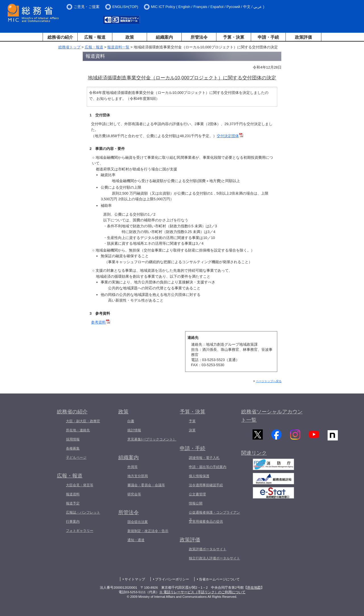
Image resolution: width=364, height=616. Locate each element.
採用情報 (73, 439)
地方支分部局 (138, 476)
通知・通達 (136, 540)
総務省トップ (69, 47)
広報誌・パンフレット (83, 512)
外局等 (133, 467)
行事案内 (73, 522)
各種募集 (73, 448)
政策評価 (303, 37)
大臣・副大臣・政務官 (83, 421)
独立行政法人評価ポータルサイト (214, 558)
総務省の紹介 (60, 37)
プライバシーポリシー (172, 579)
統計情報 (134, 430)
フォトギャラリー (80, 531)
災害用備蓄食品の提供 (206, 522)
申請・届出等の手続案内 (208, 467)
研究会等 (134, 494)
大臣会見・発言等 (80, 485)
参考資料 (101, 322)
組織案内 (164, 37)
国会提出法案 (138, 522)
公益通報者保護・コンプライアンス (214, 516)
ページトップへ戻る (269, 381)
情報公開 (196, 503)
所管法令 (199, 37)
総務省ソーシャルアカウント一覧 (272, 416)
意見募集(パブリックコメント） (152, 439)
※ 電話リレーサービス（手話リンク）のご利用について (202, 592)
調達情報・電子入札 (204, 458)
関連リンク (254, 456)
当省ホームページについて (219, 579)
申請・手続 (268, 37)
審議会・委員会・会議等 (146, 485)
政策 (130, 37)
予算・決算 (234, 37)
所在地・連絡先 (78, 430)
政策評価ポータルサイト (208, 549)
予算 (192, 421)
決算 (192, 430)
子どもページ (76, 458)
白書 (131, 421)
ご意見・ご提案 (87, 7)
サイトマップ (135, 579)
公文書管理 (197, 494)
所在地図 (254, 588)
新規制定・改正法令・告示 (148, 531)
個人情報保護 (199, 476)
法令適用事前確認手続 (206, 485)
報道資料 (73, 494)
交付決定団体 (230, 136)
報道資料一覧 (118, 47)
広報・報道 (95, 37)
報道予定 (73, 503)
